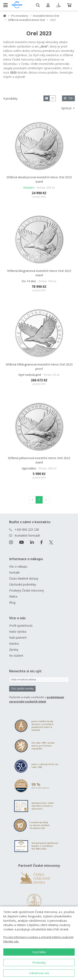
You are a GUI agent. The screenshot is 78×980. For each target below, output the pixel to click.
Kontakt (14, 572)
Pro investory (20, 16)
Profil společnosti (21, 626)
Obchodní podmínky (23, 584)
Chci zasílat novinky (22, 689)
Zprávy (14, 650)
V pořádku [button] (39, 952)
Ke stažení (16, 656)
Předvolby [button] (39, 963)
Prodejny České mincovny (27, 590)
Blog (12, 602)
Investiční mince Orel (46, 16)
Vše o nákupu (18, 566)
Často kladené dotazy (24, 578)
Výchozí (67, 108)
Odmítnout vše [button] (39, 973)
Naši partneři (18, 638)
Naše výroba (18, 632)
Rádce (13, 596)
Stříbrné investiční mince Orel (27, 20)
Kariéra (14, 644)
